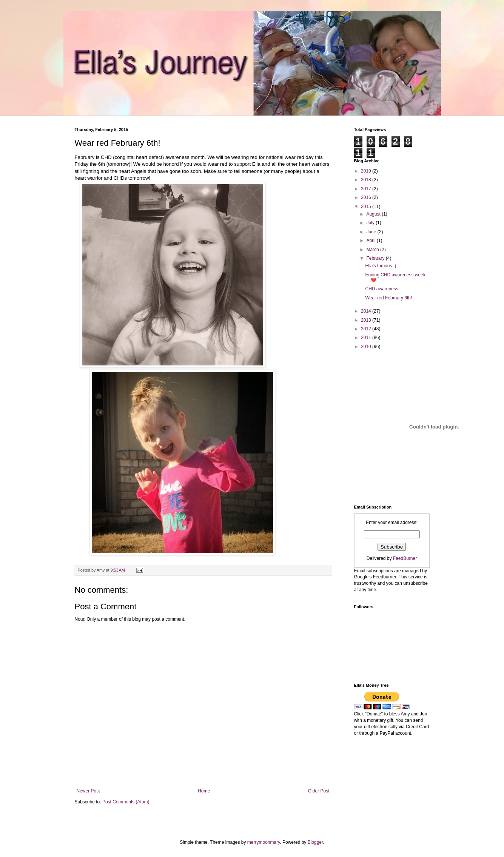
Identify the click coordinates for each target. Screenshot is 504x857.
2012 (367, 329)
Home (204, 791)
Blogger (315, 842)
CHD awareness (381, 289)
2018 (367, 180)
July (371, 223)
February (376, 258)
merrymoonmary (264, 842)
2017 (367, 189)
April (371, 240)
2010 (367, 347)
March (373, 250)
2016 (367, 197)
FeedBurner (405, 558)
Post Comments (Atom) (126, 802)
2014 (367, 311)
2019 (367, 171)
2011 (367, 338)
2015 (367, 207)
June (372, 232)
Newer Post (88, 791)
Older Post (319, 791)
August (374, 214)
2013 (367, 320)
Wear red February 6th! (388, 298)
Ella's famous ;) (381, 266)
